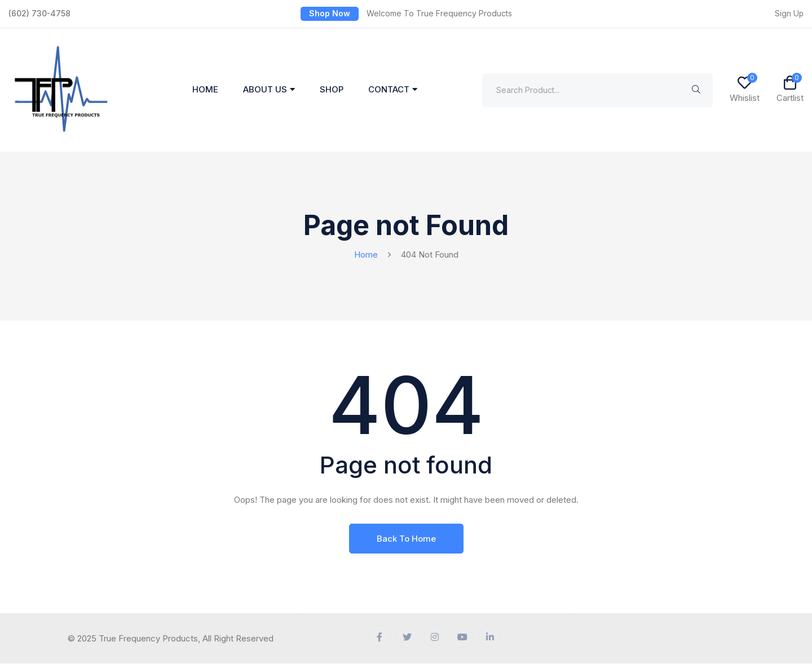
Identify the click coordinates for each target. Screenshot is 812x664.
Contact (389, 90)
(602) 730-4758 (40, 13)
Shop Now (330, 13)
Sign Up (789, 13)
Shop (332, 90)
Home (205, 90)
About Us (265, 90)
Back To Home (406, 539)
